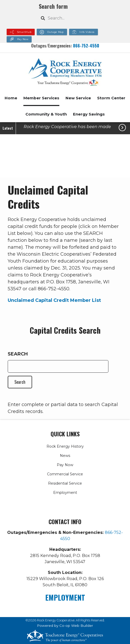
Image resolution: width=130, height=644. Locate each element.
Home (11, 98)
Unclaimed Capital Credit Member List (54, 300)
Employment (65, 493)
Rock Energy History (65, 446)
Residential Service (65, 483)
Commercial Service (65, 474)
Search (18, 354)
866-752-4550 (86, 46)
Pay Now (65, 465)
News (65, 456)
